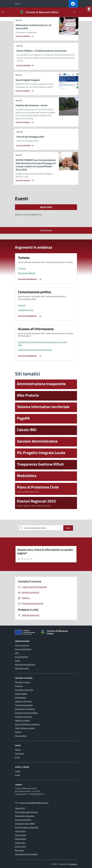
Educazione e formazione (25, 709)
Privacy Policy (20, 846)
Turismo (18, 732)
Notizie (18, 750)
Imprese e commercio (23, 717)
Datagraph (73, 864)
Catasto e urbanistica (23, 701)
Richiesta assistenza (23, 820)
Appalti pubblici (21, 694)
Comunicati (19, 753)
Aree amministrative (23, 649)
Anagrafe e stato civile (24, 690)
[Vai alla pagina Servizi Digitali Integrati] (24, 90)
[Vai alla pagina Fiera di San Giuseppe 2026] (25, 145)
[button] (89, 9)
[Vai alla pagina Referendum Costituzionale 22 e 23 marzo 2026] (24, 35)
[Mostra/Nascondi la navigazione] (3, 12)
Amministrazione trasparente (27, 827)
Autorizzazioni (21, 697)
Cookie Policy (20, 843)
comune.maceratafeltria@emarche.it (34, 803)
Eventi (18, 775)
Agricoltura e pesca (23, 682)
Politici (18, 661)
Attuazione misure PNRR (25, 824)
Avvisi (17, 757)
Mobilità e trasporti (23, 720)
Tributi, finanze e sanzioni (25, 728)
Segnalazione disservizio (25, 816)
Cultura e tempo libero (24, 705)
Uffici (17, 653)
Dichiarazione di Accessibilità (26, 854)
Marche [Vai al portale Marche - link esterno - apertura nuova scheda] (18, 4)
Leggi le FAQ (20, 808)
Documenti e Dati (22, 668)
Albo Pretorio (20, 831)
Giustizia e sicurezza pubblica (26, 713)
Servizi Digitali (21, 839)
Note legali (19, 850)
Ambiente (19, 686)
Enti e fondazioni (22, 657)
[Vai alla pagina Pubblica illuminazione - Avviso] (24, 121)
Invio (68, 528)
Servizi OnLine (21, 835)
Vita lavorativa (21, 736)
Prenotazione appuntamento (26, 812)
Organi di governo (22, 645)
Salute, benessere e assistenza (27, 724)
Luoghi (18, 771)
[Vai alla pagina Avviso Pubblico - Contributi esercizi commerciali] (25, 65)
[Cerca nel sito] (74, 12)
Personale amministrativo (25, 664)
